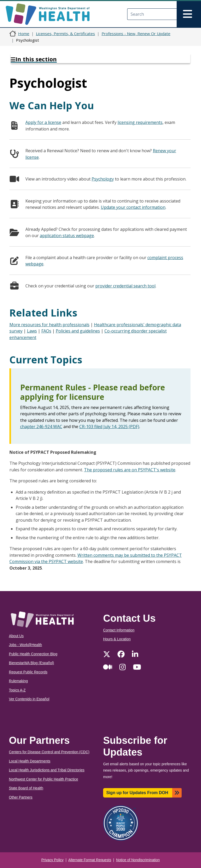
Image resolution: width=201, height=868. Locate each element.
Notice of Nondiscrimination (138, 860)
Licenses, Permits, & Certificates (65, 34)
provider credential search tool (125, 286)
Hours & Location (117, 639)
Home (24, 34)
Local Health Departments (30, 761)
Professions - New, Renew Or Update (136, 34)
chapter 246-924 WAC (41, 427)
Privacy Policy (52, 860)
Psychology (103, 179)
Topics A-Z (17, 690)
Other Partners (21, 797)
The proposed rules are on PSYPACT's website (130, 470)
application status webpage (67, 236)
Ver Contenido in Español (29, 699)
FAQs (46, 331)
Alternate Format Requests (90, 860)
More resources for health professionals (49, 325)
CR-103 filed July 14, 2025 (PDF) (109, 427)
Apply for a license (43, 122)
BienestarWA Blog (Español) (31, 663)
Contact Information (119, 630)
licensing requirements (140, 122)
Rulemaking (18, 681)
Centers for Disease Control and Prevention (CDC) (49, 752)
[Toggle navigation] (189, 14)
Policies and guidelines (78, 331)
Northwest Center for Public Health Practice (43, 779)
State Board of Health (26, 788)
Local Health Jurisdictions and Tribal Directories (47, 770)
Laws (32, 331)
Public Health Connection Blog (33, 654)
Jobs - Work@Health (25, 645)
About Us (16, 636)
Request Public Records (28, 672)
